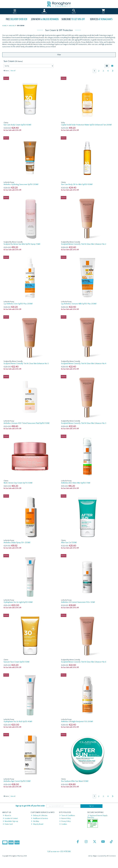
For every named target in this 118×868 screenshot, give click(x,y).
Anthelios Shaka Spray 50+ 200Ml (17, 543)
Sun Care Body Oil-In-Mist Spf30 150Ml (77, 184)
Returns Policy (65, 818)
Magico (95, 856)
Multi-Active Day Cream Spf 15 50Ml (18, 483)
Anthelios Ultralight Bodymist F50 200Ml (77, 722)
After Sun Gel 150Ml (69, 543)
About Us (7, 816)
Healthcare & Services (40, 818)
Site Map (35, 821)
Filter (59, 55)
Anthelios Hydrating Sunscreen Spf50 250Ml (21, 184)
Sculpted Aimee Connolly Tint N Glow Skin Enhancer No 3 (84, 423)
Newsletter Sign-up (10, 821)
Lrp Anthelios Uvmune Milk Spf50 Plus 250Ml (79, 304)
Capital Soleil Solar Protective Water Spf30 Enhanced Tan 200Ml (86, 125)
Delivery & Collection (39, 816)
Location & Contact (10, 818)
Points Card (8, 824)
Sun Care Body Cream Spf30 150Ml (17, 125)
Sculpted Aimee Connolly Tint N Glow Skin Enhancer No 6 (84, 662)
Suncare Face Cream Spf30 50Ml (16, 662)
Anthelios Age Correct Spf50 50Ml (17, 781)
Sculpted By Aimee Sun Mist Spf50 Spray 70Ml (22, 244)
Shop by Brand (37, 824)
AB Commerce (111, 856)
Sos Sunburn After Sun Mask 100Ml (75, 781)
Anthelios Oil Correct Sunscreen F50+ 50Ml (78, 602)
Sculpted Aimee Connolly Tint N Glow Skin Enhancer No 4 (84, 364)
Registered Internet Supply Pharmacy (97, 816)
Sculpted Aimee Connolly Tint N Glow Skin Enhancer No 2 (84, 244)
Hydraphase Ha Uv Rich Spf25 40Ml (18, 722)
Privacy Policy (65, 821)
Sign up (91, 806)
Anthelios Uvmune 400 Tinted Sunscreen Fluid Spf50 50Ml (27, 423)
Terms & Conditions (67, 816)
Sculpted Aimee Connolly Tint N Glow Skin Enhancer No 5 (26, 364)
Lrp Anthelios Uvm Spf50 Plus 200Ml (18, 304)
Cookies (63, 824)
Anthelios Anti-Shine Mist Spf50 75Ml (76, 483)
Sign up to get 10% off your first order (30, 806)
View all (13, 71)
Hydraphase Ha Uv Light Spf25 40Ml (18, 602)
